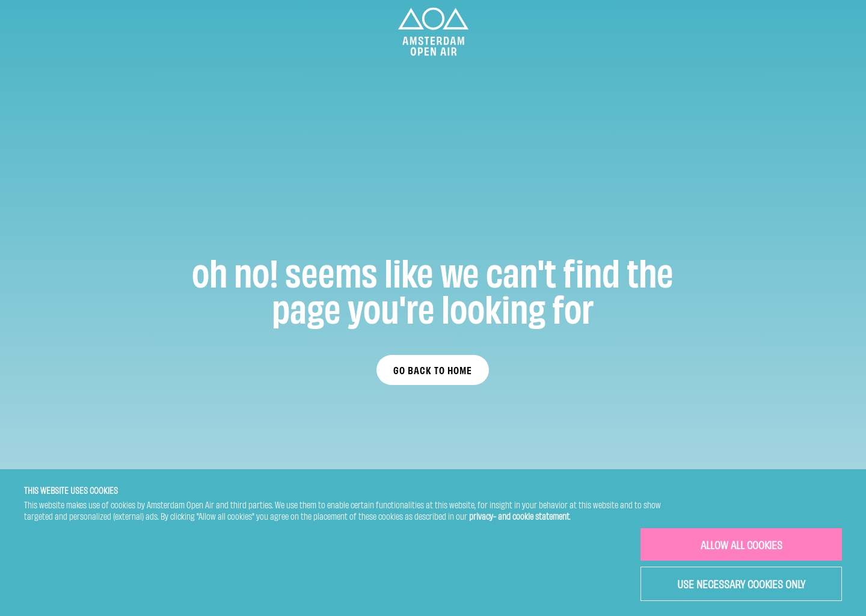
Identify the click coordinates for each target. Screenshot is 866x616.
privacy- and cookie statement (519, 516)
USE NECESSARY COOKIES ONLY (741, 583)
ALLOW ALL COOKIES (742, 544)
